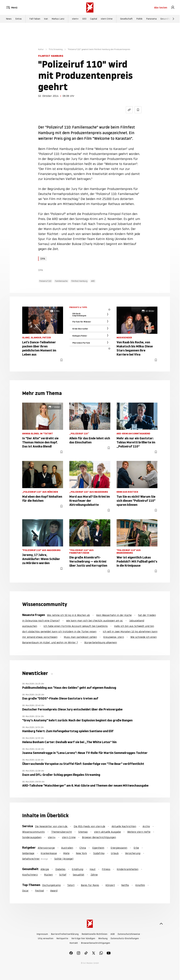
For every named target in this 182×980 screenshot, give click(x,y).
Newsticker (36, 673)
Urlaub (115, 853)
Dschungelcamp (51, 885)
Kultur (41, 49)
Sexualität (78, 875)
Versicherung (133, 853)
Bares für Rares (90, 885)
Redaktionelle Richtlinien (95, 934)
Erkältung (78, 869)
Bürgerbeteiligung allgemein (101, 642)
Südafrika (99, 853)
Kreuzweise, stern (114, 637)
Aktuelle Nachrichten (124, 826)
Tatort (71, 885)
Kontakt (74, 943)
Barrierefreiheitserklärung (65, 934)
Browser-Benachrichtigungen (99, 837)
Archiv (146, 826)
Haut (93, 869)
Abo (161, 8)
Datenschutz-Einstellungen (125, 938)
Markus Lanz (58, 19)
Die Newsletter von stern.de (52, 826)
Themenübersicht (62, 832)
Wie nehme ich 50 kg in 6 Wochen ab (68, 615)
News (9, 19)
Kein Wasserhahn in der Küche (114, 615)
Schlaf (63, 875)
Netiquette (62, 938)
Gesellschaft (126, 19)
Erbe (136, 848)
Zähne (94, 875)
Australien (67, 848)
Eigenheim (98, 848)
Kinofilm (140, 885)
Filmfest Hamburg (79, 281)
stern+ (75, 19)
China (83, 848)
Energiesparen (119, 848)
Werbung (103, 938)
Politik (139, 19)
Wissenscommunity (33, 832)
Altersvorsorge (46, 848)
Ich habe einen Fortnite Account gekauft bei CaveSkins (76, 626)
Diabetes (60, 869)
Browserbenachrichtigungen (96, 943)
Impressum (42, 934)
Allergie (45, 869)
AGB (113, 934)
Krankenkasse (49, 853)
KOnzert (110, 885)
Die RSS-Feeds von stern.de (89, 826)
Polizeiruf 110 (45, 281)
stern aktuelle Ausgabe (107, 832)
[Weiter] (173, 19)
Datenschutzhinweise (129, 934)
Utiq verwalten (46, 938)
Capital (94, 19)
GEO (84, 19)
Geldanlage (28, 853)
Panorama (151, 19)
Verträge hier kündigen (83, 938)
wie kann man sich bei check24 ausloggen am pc (95, 621)
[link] (173, 8)
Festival (39, 891)
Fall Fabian (35, 19)
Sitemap (83, 832)
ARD (93, 281)
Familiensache (61, 281)
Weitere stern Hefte (139, 832)
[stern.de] (90, 8)
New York (81, 853)
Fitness (106, 869)
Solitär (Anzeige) (64, 859)
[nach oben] (161, 924)
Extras (19, 19)
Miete (66, 853)
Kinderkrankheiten (128, 869)
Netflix (125, 885)
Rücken (48, 875)
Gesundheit (166, 19)
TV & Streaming (56, 49)
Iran (46, 19)
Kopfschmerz (30, 875)
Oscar (25, 891)
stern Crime (107, 19)
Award (54, 891)
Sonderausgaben (32, 837)
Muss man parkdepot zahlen (80, 637)
